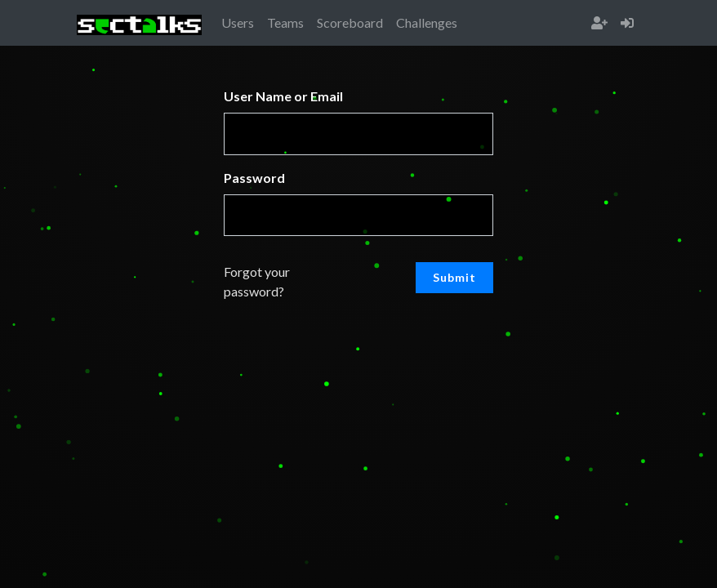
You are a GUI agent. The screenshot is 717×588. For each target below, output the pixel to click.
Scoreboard (350, 22)
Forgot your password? (257, 281)
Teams (285, 22)
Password (254, 178)
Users (238, 22)
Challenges (427, 22)
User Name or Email (283, 96)
